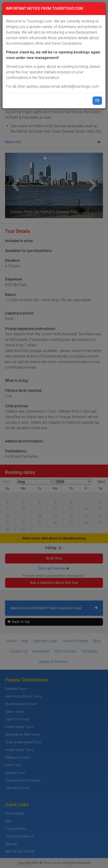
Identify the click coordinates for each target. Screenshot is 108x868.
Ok (97, 100)
